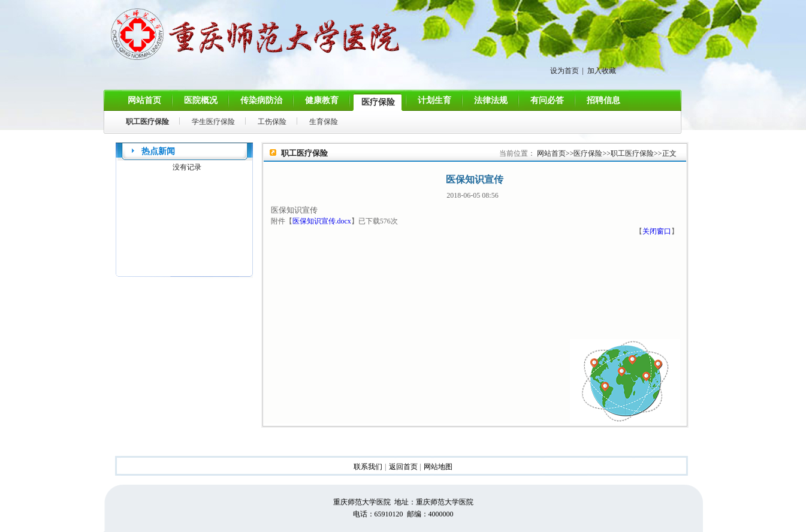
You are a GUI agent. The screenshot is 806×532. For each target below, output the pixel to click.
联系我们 (368, 467)
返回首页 (403, 467)
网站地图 (438, 467)
